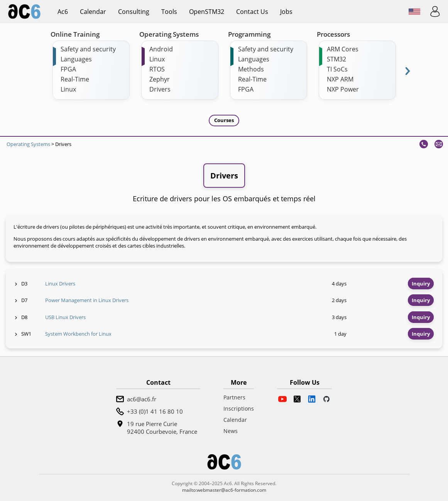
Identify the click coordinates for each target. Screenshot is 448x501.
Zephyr (160, 79)
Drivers (160, 89)
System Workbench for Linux (78, 334)
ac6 (63, 12)
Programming (249, 34)
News (231, 431)
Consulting (134, 12)
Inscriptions (239, 408)
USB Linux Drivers (65, 317)
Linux (68, 89)
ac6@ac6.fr (142, 399)
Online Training (75, 34)
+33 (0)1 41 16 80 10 (155, 411)
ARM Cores (343, 49)
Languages (76, 59)
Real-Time (75, 79)
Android (161, 49)
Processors (333, 34)
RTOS (157, 69)
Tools (169, 12)
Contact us (252, 12)
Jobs (286, 12)
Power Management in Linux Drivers (87, 300)
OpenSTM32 (207, 12)
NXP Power (343, 89)
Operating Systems (169, 34)
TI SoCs (337, 69)
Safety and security (88, 49)
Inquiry (421, 284)
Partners (234, 397)
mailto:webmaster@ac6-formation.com (224, 490)
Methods (251, 69)
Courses (224, 120)
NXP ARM (340, 79)
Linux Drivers (60, 284)
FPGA (68, 69)
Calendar (93, 12)
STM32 (336, 59)
